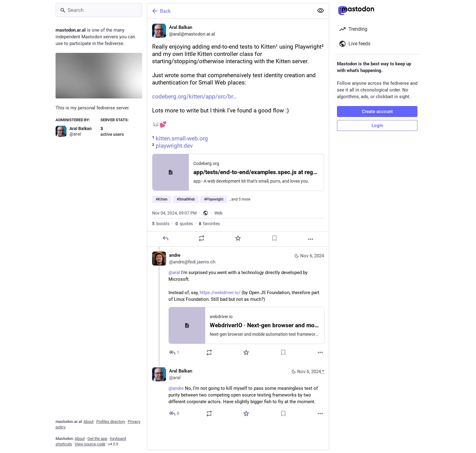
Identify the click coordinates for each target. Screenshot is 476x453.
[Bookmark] (274, 238)
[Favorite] (238, 238)
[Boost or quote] (202, 238)
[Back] (230, 11)
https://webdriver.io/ (220, 293)
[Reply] (165, 238)
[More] (311, 239)
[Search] (99, 10)
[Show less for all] (321, 11)
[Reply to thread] (174, 352)
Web (218, 213)
